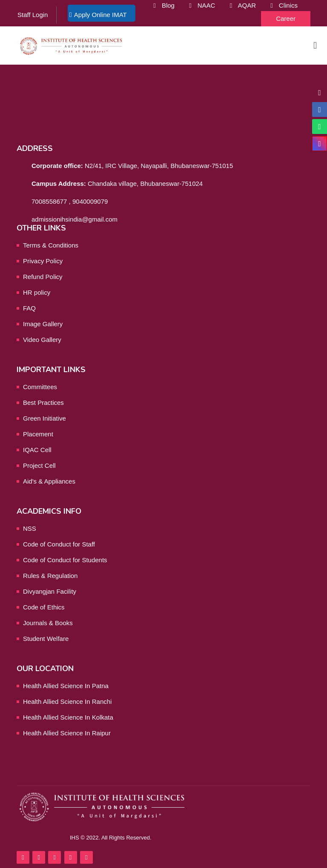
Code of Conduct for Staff (59, 544)
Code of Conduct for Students (65, 560)
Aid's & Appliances (49, 481)
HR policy (37, 292)
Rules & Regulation (50, 576)
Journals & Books (48, 623)
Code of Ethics (44, 607)
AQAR (247, 5)
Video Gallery (42, 340)
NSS (30, 528)
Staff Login (33, 15)
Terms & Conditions (51, 245)
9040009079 (90, 201)
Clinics (288, 5)
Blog (168, 5)
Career (286, 18)
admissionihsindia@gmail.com (75, 219)
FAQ (29, 308)
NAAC (207, 5)
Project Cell (39, 465)
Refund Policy (43, 277)
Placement (38, 434)
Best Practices (43, 403)
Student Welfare (46, 639)
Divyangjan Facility (50, 591)
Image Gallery (43, 324)
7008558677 (49, 201)
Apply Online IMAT (100, 15)
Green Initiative (44, 418)
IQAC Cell (37, 450)
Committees (40, 387)
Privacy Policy (43, 261)
